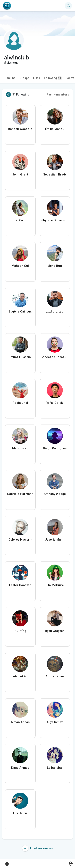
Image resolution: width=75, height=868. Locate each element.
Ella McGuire (55, 585)
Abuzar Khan (55, 676)
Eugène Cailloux (20, 311)
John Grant (20, 174)
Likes (37, 78)
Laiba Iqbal (55, 768)
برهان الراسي (55, 311)
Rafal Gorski (55, 403)
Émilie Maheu (55, 129)
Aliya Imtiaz (55, 722)
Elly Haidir (20, 813)
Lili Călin (20, 220)
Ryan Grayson (55, 631)
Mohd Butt (55, 266)
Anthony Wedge (55, 494)
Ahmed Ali (20, 676)
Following (53, 78)
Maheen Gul (20, 266)
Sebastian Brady (55, 174)
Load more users (37, 848)
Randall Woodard (20, 129)
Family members (58, 94)
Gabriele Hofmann (20, 494)
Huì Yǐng (20, 631)
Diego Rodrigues (55, 448)
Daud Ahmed (20, 768)
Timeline (10, 78)
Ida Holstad (20, 448)
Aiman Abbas (20, 722)
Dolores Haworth (20, 540)
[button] (68, 6)
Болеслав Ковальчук (55, 357)
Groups (24, 78)
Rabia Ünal (20, 403)
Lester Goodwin (20, 585)
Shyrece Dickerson (55, 220)
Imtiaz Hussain (20, 357)
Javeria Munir (55, 540)
